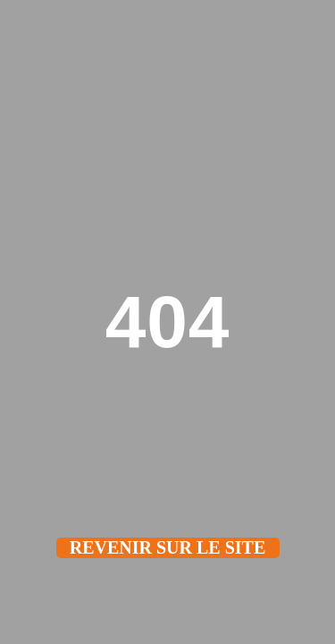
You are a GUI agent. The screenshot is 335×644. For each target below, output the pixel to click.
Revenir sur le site (168, 547)
